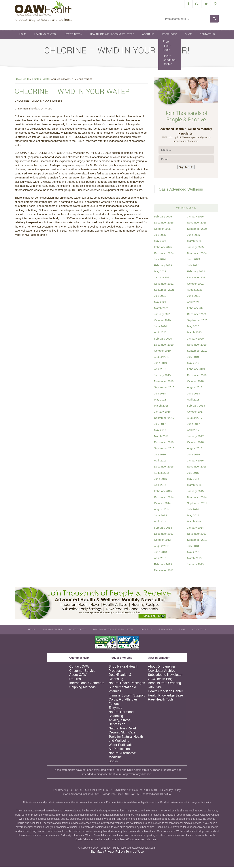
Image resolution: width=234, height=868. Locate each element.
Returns (75, 680)
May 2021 (160, 303)
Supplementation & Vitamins (122, 691)
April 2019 (160, 370)
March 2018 (161, 407)
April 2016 (160, 462)
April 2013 (160, 559)
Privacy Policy (114, 853)
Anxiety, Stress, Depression (120, 723)
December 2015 (164, 468)
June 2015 (161, 480)
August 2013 (162, 547)
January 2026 (195, 218)
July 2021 (160, 297)
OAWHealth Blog (160, 680)
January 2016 (195, 462)
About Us (148, 35)
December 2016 (164, 443)
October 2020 (162, 322)
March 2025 (194, 242)
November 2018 (164, 382)
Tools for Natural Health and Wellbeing (126, 740)
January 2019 (162, 376)
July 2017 (160, 425)
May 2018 (160, 401)
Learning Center (45, 35)
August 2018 (195, 389)
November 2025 (197, 224)
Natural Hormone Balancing (121, 715)
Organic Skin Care (122, 734)
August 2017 (195, 419)
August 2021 (195, 291)
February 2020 (163, 340)
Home (23, 35)
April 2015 (160, 486)
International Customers (87, 684)
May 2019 (193, 364)
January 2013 (195, 566)
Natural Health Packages (127, 684)
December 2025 (164, 224)
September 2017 (164, 419)
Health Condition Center (169, 61)
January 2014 (195, 529)
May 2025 (160, 242)
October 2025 (162, 230)
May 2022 (160, 273)
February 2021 (196, 309)
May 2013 (193, 553)
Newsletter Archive (162, 672)
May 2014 (193, 517)
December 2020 (197, 315)
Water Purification (121, 746)
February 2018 (196, 407)
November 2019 (197, 346)
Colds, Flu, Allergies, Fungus (124, 703)
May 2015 (193, 480)
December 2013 (164, 535)
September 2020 (197, 322)
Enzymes (115, 709)
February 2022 (196, 273)
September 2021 (164, 291)
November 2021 (164, 285)
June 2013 (161, 553)
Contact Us (207, 35)
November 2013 (197, 535)
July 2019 (193, 358)
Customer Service (82, 672)
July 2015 (193, 474)
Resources (170, 35)
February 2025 (163, 248)
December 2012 (164, 572)
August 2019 (162, 358)
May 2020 (193, 328)
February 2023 (163, 267)
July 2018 (160, 395)
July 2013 (193, 547)
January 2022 (162, 279)
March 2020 (194, 334)
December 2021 (197, 279)
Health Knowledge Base (165, 697)
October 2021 (195, 285)
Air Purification (119, 750)
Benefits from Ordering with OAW (164, 686)
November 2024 (197, 254)
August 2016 (195, 449)
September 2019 (197, 352)
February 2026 (163, 218)
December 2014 (164, 498)
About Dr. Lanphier (162, 668)
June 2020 (161, 328)
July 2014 (193, 511)
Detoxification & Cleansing (120, 678)
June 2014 (161, 517)
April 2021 (193, 303)
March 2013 (194, 559)
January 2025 (195, 248)
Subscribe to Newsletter (165, 676)
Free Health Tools (167, 47)
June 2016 (193, 456)
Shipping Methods (82, 688)
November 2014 (197, 498)
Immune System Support (127, 697)
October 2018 (195, 382)
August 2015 (162, 474)
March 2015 (194, 486)
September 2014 (197, 504)
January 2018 (162, 413)
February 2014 (163, 529)
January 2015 (195, 492)
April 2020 (160, 334)
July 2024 (160, 260)
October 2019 (162, 352)
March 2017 (161, 437)
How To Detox (73, 35)
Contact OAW (79, 668)
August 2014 (162, 511)
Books (113, 763)
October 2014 (162, 504)
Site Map (96, 853)
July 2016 (160, 456)
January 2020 (195, 340)
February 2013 (163, 566)
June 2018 (193, 395)
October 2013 (162, 541)
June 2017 (193, 425)
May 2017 (160, 431)
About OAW (78, 676)
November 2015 (197, 468)
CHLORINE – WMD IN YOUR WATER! (73, 93)
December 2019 (164, 346)
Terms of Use (135, 853)
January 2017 (195, 437)
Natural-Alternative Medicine (122, 756)
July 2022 (193, 267)
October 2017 (195, 413)
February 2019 (196, 370)
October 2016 (195, 443)
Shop (188, 35)
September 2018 (164, 389)
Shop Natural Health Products (123, 670)
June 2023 (193, 260)
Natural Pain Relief (122, 730)
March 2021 (161, 309)
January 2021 (162, 315)
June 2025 (193, 236)
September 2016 (164, 449)
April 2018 (193, 401)
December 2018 (197, 376)
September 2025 (197, 230)
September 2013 (197, 541)
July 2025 (160, 236)
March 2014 (194, 523)
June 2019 (161, 364)
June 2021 (193, 297)
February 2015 (163, 492)
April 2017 (193, 431)
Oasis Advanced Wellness (181, 190)
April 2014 (160, 523)
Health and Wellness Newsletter (112, 35)
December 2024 (164, 254)
